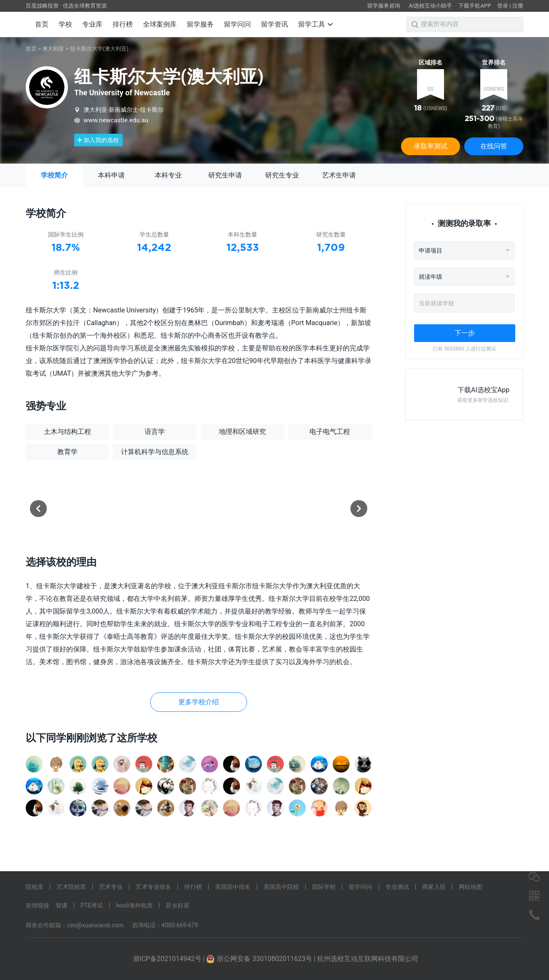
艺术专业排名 (153, 887)
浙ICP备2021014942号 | (170, 959)
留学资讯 (274, 24)
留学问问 (237, 24)
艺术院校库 (71, 887)
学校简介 (54, 175)
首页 (42, 24)
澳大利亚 (53, 49)
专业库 (92, 24)
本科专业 (168, 175)
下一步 (465, 333)
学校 (65, 24)
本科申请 (111, 175)
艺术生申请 (339, 175)
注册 (518, 6)
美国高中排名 (233, 887)
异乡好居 (178, 905)
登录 (503, 6)
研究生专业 (282, 175)
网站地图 (471, 887)
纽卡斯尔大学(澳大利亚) (99, 49)
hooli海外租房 (134, 905)
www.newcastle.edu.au (116, 120)
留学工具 (315, 24)
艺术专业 (111, 887)
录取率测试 (431, 146)
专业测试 (397, 887)
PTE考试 (92, 905)
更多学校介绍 (199, 702)
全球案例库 (160, 24)
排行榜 (123, 24)
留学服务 (200, 24)
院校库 (35, 887)
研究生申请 (225, 175)
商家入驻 (434, 887)
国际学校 (324, 887)
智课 (62, 905)
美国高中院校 (281, 887)
